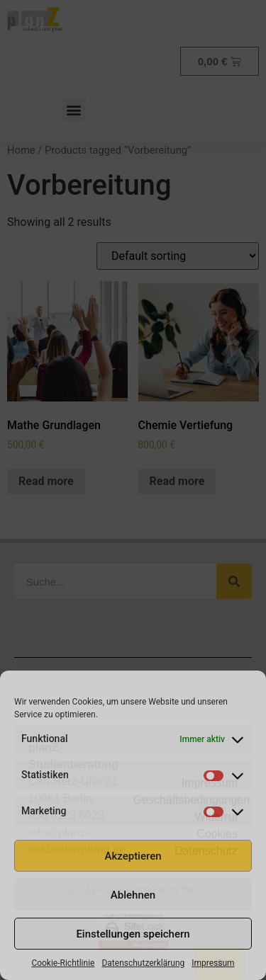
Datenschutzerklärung (143, 963)
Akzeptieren (133, 856)
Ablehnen (133, 895)
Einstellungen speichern (133, 934)
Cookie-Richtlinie (63, 963)
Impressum (213, 963)
